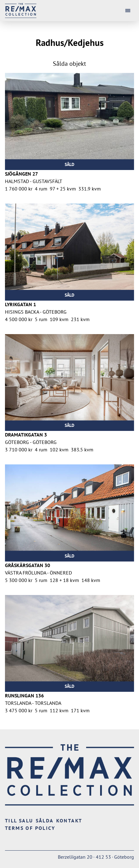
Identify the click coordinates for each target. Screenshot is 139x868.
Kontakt (69, 821)
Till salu (19, 821)
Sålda (45, 821)
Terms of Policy (30, 828)
